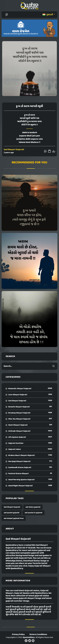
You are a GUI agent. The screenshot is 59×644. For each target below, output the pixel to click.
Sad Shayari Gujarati (14, 150)
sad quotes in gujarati (34, 513)
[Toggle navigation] (7, 15)
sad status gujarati (33, 507)
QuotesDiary (29, 637)
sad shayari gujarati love (14, 518)
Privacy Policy (18, 634)
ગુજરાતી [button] (48, 15)
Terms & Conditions (38, 634)
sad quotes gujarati (12, 513)
